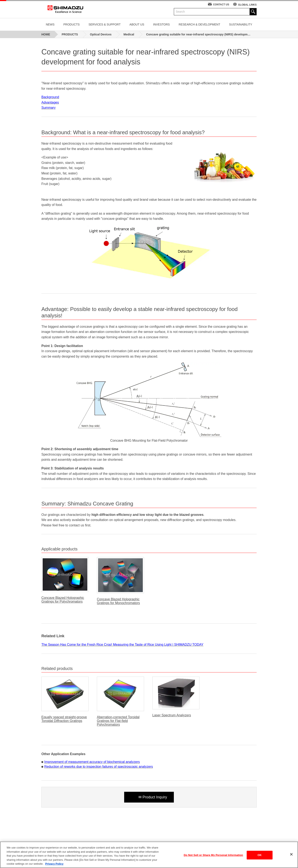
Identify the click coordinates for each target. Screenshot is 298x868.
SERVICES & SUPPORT (105, 24)
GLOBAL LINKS (247, 5)
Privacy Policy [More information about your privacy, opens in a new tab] (54, 865)
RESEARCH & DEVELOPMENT (199, 24)
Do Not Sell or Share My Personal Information (213, 856)
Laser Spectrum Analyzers (172, 715)
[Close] (291, 855)
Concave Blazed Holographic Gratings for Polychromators (63, 600)
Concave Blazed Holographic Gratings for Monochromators (118, 601)
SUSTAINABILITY (241, 24)
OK (260, 856)
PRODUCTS (71, 24)
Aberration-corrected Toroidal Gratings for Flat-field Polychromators (118, 721)
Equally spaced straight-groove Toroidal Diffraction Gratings (64, 719)
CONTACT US (221, 5)
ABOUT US (137, 24)
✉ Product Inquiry (152, 797)
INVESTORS (162, 24)
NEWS (50, 24)
